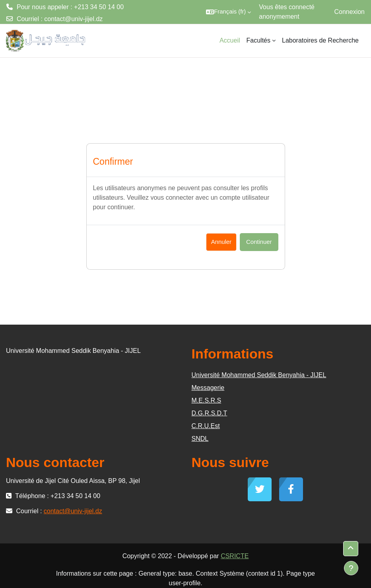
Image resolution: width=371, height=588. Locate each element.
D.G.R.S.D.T (210, 413)
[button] (228, 12)
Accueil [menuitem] (230, 40)
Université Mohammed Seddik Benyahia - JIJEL (259, 375)
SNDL (200, 439)
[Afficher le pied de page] (351, 568)
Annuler (221, 242)
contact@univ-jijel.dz (73, 19)
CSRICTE (235, 556)
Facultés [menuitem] (258, 40)
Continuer (259, 242)
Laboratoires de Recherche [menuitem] (320, 40)
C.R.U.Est (206, 426)
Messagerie (208, 388)
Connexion (350, 12)
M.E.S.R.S (207, 400)
